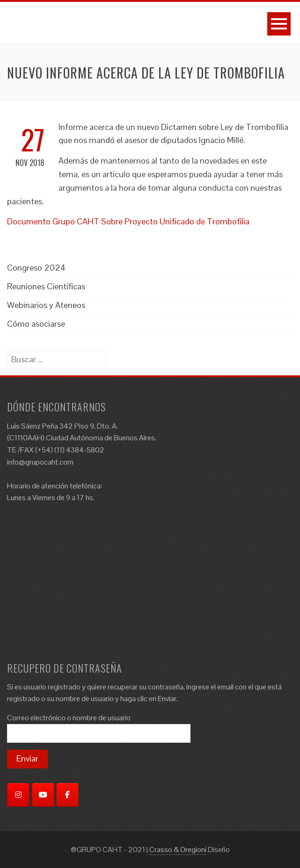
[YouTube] (43, 795)
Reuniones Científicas (46, 286)
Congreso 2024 (36, 268)
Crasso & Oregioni (178, 850)
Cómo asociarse (36, 324)
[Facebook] (67, 795)
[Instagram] (18, 795)
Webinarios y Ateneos (46, 305)
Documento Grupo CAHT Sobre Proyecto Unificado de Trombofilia (128, 221)
